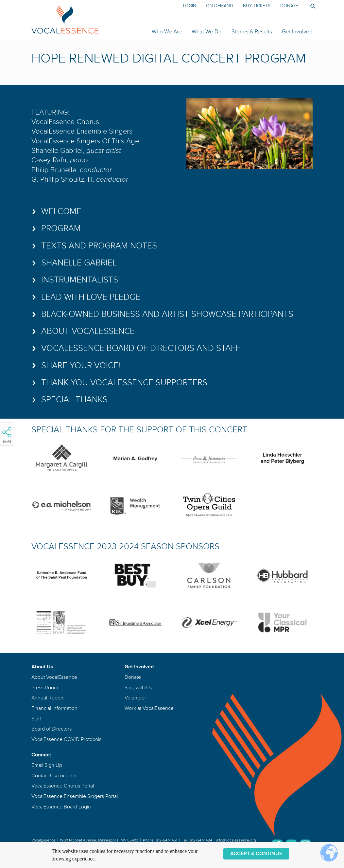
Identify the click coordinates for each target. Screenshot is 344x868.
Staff (36, 719)
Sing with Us (138, 688)
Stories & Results (252, 32)
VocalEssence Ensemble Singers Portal (75, 796)
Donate (289, 6)
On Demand (220, 6)
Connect (41, 755)
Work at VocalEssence (149, 708)
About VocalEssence (54, 677)
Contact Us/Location (54, 776)
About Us (42, 667)
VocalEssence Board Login (61, 807)
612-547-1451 (166, 840)
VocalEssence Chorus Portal (63, 786)
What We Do (207, 32)
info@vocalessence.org (236, 840)
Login (190, 6)
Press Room (45, 688)
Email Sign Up (47, 765)
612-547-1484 (201, 840)
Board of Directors (52, 729)
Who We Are (167, 32)
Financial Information (54, 708)
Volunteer (135, 698)
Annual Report (47, 698)
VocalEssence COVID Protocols (66, 739)
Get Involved (297, 32)
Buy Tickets (257, 6)
